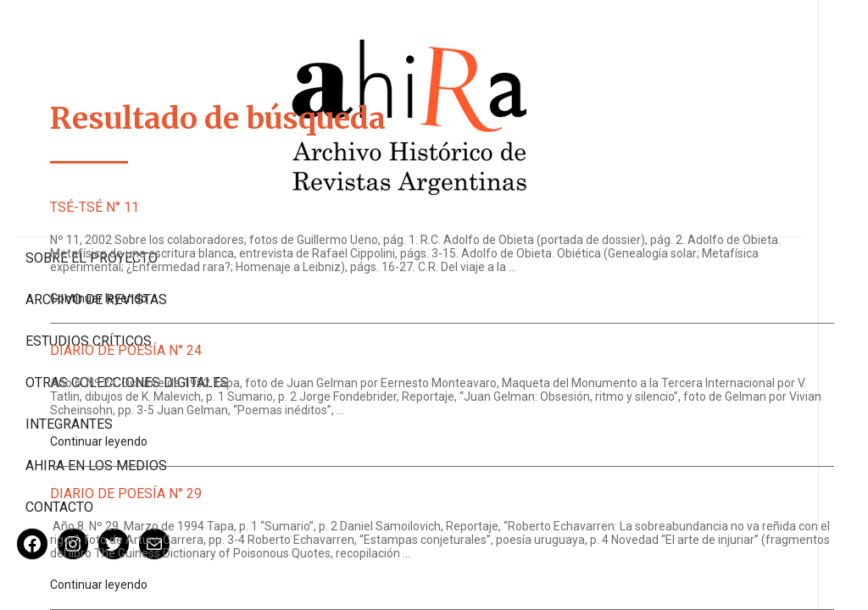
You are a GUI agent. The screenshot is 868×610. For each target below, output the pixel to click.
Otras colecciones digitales (93, 319)
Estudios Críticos (89, 270)
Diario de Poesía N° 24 (322, 364)
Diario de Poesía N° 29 (322, 521)
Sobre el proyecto (92, 187)
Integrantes (69, 369)
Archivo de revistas (96, 228)
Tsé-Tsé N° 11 (290, 207)
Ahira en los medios (96, 410)
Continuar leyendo (295, 312)
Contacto (59, 452)
